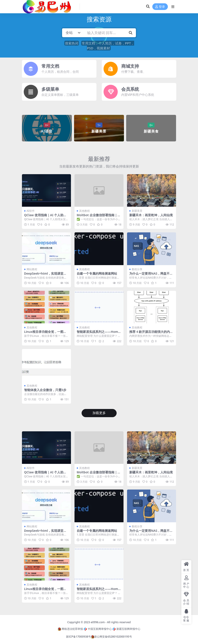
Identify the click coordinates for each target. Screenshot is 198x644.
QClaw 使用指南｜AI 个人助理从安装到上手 (45, 217)
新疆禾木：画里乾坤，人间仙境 (151, 215)
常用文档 (50, 66)
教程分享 (137, 269)
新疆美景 (137, 211)
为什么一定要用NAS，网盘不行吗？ (151, 275)
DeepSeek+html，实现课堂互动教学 (45, 275)
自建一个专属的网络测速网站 (97, 273)
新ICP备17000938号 (78, 637)
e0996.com (98, 622)
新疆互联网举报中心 (126, 629)
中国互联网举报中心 (98, 629)
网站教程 (32, 269)
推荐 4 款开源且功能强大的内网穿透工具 (151, 334)
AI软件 (31, 211)
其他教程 (84, 211)
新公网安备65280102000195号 (111, 637)
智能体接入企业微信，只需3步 (45, 390)
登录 (160, 7)
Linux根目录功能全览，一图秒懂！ (45, 334)
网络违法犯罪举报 (70, 629)
